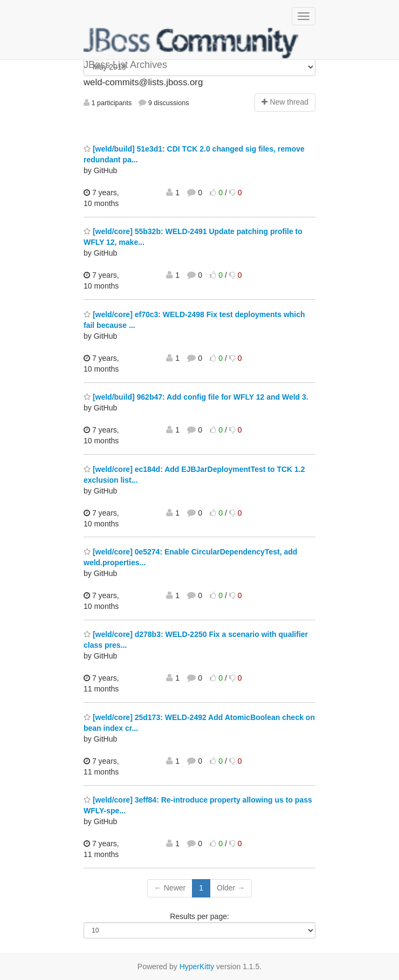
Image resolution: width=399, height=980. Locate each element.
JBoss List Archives (191, 43)
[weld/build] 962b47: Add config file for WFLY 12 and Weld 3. (196, 397)
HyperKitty (197, 967)
